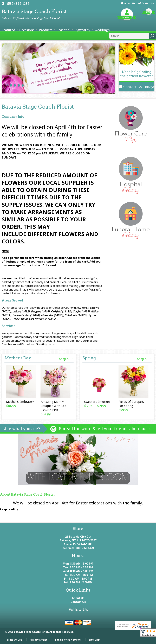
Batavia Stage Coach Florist (34, 11)
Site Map (94, 640)
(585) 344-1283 (18, 4)
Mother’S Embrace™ (20, 402)
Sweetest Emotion (97, 402)
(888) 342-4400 (84, 548)
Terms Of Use (14, 640)
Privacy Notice (39, 640)
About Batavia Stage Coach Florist (27, 494)
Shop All (66, 359)
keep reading (9, 509)
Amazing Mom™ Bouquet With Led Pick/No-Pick (54, 406)
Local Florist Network (68, 640)
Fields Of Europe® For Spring (131, 404)
